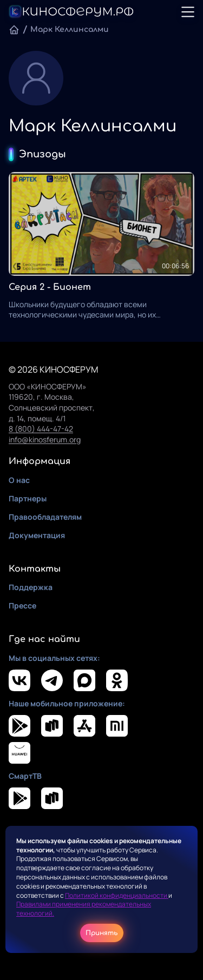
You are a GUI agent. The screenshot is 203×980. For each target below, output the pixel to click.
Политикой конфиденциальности (117, 895)
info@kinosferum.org (45, 439)
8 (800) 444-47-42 (41, 429)
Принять (102, 933)
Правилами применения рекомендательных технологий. (84, 909)
